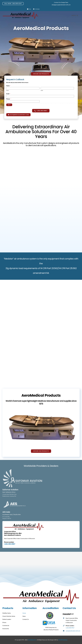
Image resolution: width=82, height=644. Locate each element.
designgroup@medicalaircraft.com (61, 5)
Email (8, 94)
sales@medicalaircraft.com (73, 631)
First (7, 90)
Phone (9, 99)
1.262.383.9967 (10, 544)
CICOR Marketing (63, 640)
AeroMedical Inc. (32, 640)
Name (8, 86)
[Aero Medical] (20, 12)
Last (42, 90)
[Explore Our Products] (41, 74)
